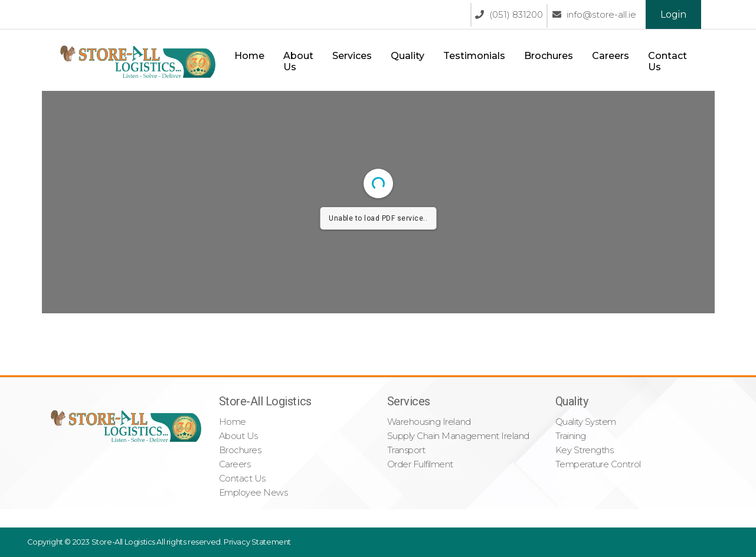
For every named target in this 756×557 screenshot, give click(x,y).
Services (352, 56)
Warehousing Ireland (429, 422)
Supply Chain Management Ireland (458, 436)
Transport (406, 450)
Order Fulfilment (420, 464)
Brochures (549, 56)
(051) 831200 (509, 14)
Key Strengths (585, 450)
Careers (611, 56)
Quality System (586, 422)
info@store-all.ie (594, 14)
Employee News (253, 492)
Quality (408, 56)
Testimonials (474, 56)
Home (249, 56)
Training (571, 436)
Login (673, 14)
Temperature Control (598, 464)
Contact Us (667, 61)
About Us (298, 61)
